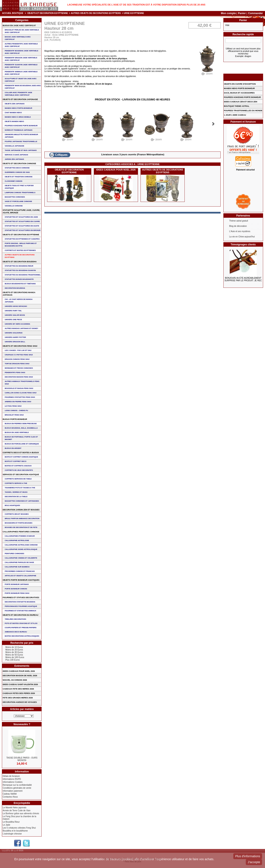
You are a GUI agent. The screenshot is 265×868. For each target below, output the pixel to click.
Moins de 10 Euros (14, 647)
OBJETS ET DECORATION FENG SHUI (20, 346)
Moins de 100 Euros (15, 657)
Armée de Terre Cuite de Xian (16, 811)
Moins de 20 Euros (14, 650)
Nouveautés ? (22, 724)
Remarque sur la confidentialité (17, 785)
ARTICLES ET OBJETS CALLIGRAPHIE (20, 576)
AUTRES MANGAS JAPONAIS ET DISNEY (21, 328)
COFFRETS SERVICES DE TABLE (18, 479)
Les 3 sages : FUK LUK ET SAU (18, 350)
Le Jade (6, 825)
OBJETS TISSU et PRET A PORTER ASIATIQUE (19, 187)
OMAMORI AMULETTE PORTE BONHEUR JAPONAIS (21, 136)
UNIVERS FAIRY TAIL (13, 311)
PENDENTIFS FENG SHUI (15, 372)
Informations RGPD (12, 779)
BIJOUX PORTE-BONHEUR (15, 419)
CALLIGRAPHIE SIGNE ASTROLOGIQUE (21, 549)
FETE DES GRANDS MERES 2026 (18, 698)
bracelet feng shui (14, 415)
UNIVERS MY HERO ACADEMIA (17, 324)
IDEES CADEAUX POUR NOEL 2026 (116, 170)
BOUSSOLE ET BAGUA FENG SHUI (19, 388)
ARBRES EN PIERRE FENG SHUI (18, 402)
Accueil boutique (13, 13)
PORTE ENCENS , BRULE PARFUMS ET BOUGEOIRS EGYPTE (21, 245)
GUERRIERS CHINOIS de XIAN (17, 172)
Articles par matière (22, 709)
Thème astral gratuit (239, 221)
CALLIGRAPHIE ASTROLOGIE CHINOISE (21, 545)
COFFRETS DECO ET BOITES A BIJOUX (21, 453)
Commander (255, 13)
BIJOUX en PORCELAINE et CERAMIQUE (22, 444)
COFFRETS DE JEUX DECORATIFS (19, 470)
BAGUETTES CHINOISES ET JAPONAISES (22, 501)
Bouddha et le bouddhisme (15, 831)
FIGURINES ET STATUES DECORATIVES (21, 598)
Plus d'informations (248, 856)
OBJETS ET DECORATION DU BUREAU (20, 615)
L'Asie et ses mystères (240, 231)
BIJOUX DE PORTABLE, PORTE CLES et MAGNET (21, 438)
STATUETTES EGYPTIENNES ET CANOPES (22, 239)
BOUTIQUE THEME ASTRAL (237, 106)
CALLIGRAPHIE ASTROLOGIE (17, 540)
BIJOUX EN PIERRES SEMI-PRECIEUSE (21, 424)
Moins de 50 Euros (14, 655)
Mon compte (228, 13)
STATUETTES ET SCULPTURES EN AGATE (22, 226)
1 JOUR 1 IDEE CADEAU (235, 115)
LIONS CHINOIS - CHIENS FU (16, 410)
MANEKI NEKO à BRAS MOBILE (18, 117)
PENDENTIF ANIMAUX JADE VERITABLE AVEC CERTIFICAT (21, 73)
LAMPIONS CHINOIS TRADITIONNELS (20, 193)
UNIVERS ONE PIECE (13, 320)
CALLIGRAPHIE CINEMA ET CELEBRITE (21, 558)
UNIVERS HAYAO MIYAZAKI (16, 306)
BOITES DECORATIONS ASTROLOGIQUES (22, 636)
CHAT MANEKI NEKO (13, 113)
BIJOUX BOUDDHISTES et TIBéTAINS (20, 284)
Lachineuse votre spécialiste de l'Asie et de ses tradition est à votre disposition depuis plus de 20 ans (136, 5)
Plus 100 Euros (12, 660)
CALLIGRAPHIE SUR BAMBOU (17, 567)
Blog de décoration (238, 226)
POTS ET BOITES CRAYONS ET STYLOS (21, 623)
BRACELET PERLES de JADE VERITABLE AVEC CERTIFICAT (22, 31)
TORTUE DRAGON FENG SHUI (17, 364)
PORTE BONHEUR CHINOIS (16, 589)
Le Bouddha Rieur (11, 822)
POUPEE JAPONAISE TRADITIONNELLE (21, 141)
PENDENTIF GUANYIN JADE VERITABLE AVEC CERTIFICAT (21, 66)
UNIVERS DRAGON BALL (15, 342)
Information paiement (12, 791)
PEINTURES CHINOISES (14, 554)
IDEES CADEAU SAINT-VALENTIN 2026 (20, 684)
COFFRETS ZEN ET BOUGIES (17, 514)
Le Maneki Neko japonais (14, 808)
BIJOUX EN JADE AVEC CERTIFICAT (19, 26)
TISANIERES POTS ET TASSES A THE (20, 488)
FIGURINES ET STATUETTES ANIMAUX (20, 611)
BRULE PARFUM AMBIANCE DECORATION (22, 519)
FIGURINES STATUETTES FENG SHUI (20, 397)
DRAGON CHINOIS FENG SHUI (17, 359)
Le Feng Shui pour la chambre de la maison (19, 818)
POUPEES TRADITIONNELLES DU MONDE (243, 111)
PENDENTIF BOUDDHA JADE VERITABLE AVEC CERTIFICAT (21, 52)
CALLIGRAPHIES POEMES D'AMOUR (20, 536)
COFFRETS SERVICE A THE (16, 483)
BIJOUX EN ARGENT (13, 448)
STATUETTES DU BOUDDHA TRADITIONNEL (23, 275)
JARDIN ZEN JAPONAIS (14, 159)
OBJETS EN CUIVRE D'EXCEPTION (240, 84)
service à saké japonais (16, 155)
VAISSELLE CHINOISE (14, 206)
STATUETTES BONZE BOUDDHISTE (19, 279)
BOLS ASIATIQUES (12, 505)
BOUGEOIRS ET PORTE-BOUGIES (18, 523)
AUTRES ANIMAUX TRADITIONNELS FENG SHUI (22, 383)
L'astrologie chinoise (12, 834)
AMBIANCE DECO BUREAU (16, 632)
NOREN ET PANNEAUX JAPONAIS (18, 130)
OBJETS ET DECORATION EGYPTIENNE (48, 13)
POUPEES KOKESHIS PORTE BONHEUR (21, 126)
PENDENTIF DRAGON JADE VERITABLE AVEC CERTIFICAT (21, 59)
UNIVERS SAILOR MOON (15, 315)
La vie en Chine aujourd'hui (242, 237)
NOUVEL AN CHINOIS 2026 (15, 680)
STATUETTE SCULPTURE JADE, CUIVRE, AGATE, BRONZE (21, 211)
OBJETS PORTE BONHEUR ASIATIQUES (21, 580)
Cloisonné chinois (13, 181)
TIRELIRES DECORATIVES (15, 619)
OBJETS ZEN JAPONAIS (14, 104)
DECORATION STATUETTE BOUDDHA (20, 602)
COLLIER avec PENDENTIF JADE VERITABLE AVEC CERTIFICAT (18, 94)
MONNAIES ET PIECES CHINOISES (19, 368)
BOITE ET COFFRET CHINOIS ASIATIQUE (21, 457)
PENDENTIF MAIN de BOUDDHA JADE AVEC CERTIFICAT (23, 87)
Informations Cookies (12, 782)
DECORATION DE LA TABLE (16, 497)
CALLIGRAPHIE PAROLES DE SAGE (19, 562)
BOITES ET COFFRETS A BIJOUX (18, 466)
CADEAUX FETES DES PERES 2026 (19, 693)
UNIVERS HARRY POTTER (15, 337)
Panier (242, 13)
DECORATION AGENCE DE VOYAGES (20, 702)
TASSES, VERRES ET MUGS (16, 492)
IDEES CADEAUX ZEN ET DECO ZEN (241, 102)
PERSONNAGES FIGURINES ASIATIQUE (21, 606)
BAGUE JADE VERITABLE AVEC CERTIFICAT (18, 38)
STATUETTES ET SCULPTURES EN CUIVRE (22, 221)
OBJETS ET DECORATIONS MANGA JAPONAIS (19, 294)
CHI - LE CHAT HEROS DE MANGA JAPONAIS (18, 301)
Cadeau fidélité (10, 794)
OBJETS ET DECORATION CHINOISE (19, 164)
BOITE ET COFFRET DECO (15, 461)
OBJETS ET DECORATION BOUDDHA (20, 262)
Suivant (213, 124)
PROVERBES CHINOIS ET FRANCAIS (20, 571)
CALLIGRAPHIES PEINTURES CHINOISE (21, 532)
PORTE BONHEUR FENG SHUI (17, 593)
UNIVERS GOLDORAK (14, 333)
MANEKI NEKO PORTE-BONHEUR (18, 108)
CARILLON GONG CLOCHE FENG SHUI (20, 393)
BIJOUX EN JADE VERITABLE (17, 432)
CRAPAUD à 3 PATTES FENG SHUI (19, 355)
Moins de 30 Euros (14, 652)
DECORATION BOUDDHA (15, 288)
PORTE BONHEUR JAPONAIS (17, 584)
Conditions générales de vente (17, 788)
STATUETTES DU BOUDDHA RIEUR (19, 266)
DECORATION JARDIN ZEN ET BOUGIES (21, 510)
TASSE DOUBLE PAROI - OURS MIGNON (22, 759)
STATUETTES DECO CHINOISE (17, 168)
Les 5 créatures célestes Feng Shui (19, 828)
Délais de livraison (11, 776)
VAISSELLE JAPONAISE (14, 146)
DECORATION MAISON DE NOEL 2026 (20, 676)
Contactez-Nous (10, 797)
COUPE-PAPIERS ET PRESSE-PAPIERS (20, 628)
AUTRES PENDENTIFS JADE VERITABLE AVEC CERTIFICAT (21, 45)
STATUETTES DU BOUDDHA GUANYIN (20, 270)
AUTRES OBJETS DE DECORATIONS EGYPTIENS (96, 13)
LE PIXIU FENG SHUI (13, 406)
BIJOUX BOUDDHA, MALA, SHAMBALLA (21, 428)
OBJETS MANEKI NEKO (14, 121)
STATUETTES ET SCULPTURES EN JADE (21, 217)
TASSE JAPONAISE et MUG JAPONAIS (21, 150)
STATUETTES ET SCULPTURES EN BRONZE (23, 230)
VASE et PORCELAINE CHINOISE (18, 201)
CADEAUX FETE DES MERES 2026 (18, 689)
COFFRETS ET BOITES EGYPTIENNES (20, 250)
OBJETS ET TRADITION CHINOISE (18, 177)
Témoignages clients (243, 245)
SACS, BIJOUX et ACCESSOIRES (239, 93)
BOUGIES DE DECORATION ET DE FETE (21, 527)
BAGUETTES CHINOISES (15, 197)
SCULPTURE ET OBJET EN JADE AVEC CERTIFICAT (21, 80)
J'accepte (254, 862)
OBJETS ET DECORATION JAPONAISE (20, 99)
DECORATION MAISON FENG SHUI (19, 377)
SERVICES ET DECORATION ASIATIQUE (21, 475)
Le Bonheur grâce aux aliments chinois (21, 813)
